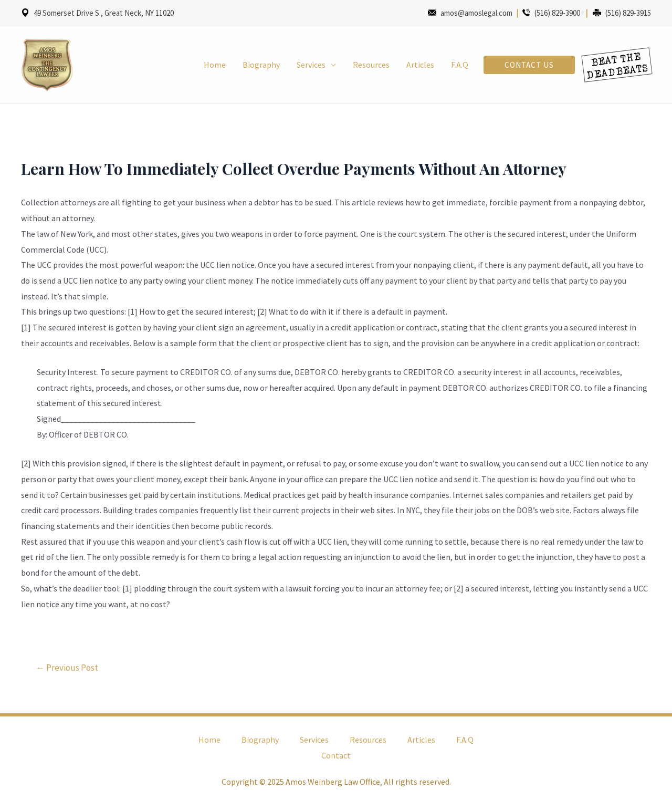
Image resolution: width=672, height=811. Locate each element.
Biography (261, 65)
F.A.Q (460, 65)
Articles (420, 65)
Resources (371, 65)
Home (215, 65)
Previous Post (67, 668)
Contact (336, 755)
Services (311, 65)
